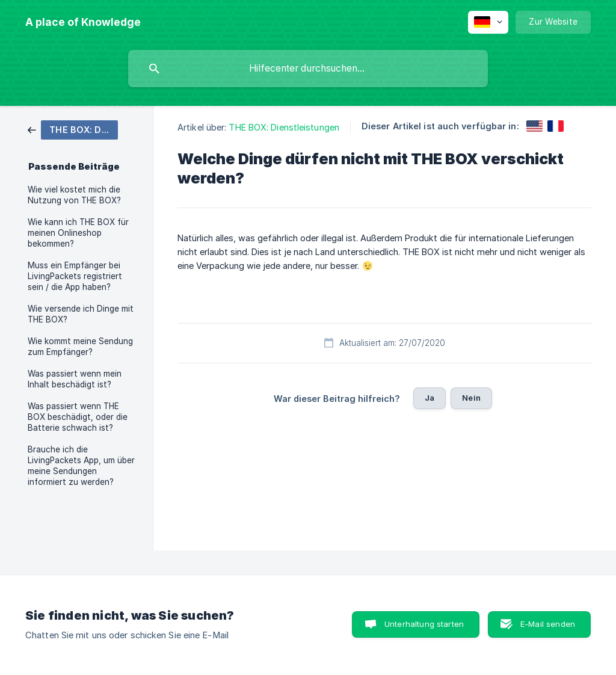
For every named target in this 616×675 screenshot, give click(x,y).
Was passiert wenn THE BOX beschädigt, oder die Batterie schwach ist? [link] (78, 417)
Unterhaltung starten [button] (424, 624)
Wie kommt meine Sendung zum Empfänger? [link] (80, 347)
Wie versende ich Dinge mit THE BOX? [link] (81, 314)
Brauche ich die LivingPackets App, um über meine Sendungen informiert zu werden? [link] (81, 466)
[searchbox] (308, 69)
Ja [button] (430, 398)
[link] (73, 129)
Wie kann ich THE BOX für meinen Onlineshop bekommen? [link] (78, 233)
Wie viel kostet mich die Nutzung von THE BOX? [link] (74, 195)
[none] (83, 22)
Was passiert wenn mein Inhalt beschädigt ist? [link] (75, 379)
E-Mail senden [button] (548, 624)
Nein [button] (471, 398)
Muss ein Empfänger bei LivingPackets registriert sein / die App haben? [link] (75, 276)
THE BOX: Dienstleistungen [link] (284, 127)
